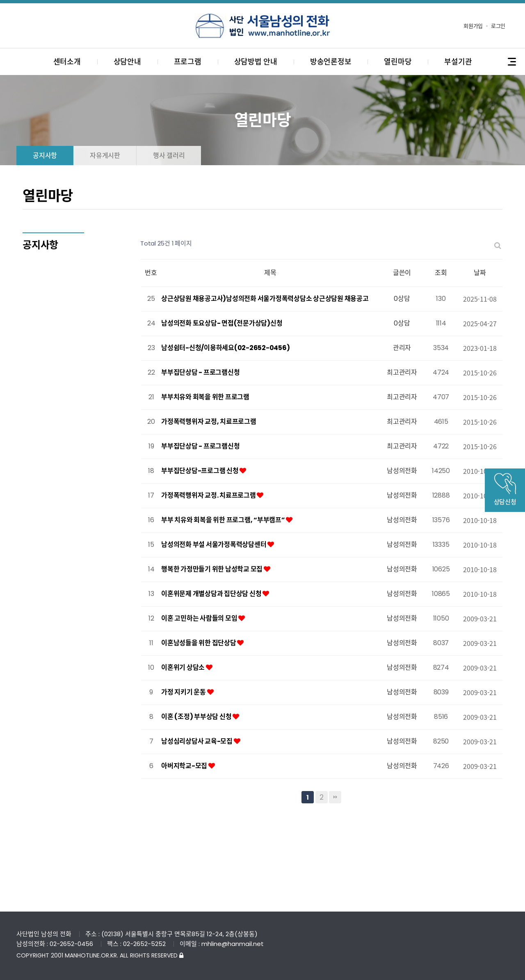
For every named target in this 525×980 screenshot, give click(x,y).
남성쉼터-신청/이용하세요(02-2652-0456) (225, 348)
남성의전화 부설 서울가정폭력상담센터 (214, 545)
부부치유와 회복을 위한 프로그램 (205, 397)
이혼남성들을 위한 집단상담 (199, 643)
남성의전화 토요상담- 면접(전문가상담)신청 (222, 323)
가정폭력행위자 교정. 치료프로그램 (209, 495)
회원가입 (473, 26)
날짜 (480, 273)
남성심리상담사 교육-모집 (197, 741)
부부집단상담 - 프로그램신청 (200, 372)
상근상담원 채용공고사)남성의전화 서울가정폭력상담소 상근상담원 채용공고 (265, 299)
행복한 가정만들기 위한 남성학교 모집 (212, 569)
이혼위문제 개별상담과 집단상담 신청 (212, 594)
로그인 (498, 26)
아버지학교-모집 (185, 766)
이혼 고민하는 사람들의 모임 (200, 618)
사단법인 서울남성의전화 (262, 26)
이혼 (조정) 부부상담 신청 (197, 717)
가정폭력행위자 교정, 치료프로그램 (209, 422)
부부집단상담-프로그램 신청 (200, 471)
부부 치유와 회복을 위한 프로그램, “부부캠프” (224, 520)
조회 (441, 273)
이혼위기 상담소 (184, 667)
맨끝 (335, 797)
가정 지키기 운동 (184, 692)
